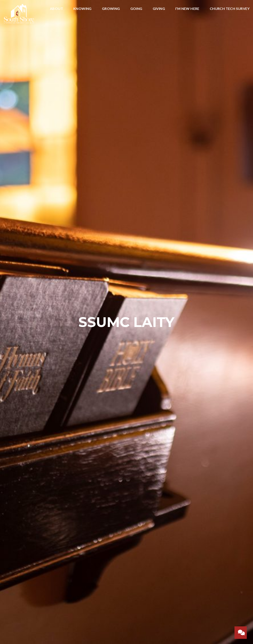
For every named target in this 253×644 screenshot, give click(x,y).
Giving (159, 9)
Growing (111, 9)
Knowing (83, 9)
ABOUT (56, 9)
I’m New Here (187, 9)
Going (136, 9)
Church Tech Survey (230, 9)
